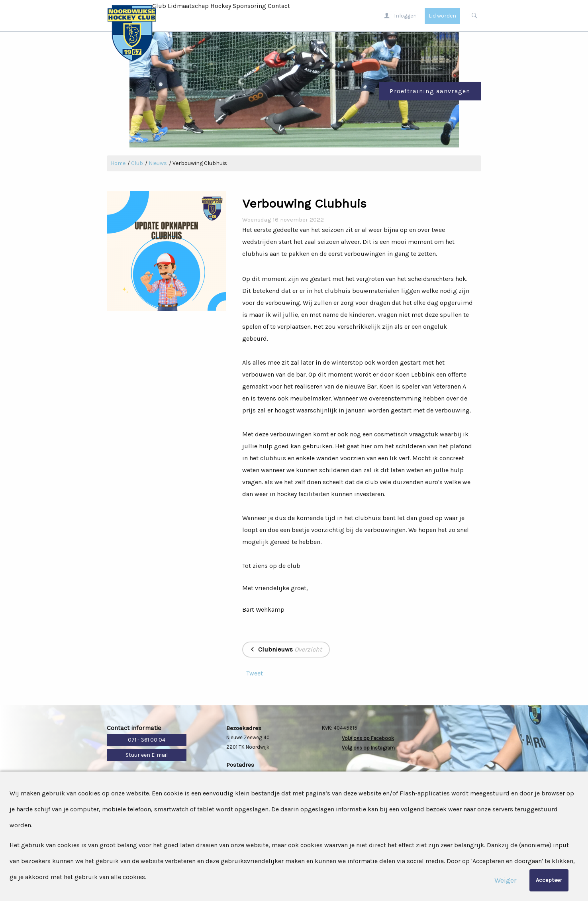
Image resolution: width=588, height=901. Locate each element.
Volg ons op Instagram (368, 748)
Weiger (505, 880)
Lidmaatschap (188, 6)
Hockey (221, 6)
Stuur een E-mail (147, 755)
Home (118, 163)
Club (159, 6)
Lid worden (442, 16)
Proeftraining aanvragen (430, 91)
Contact (279, 6)
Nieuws (158, 163)
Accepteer (549, 880)
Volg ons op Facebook (368, 738)
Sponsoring (249, 6)
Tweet (255, 673)
